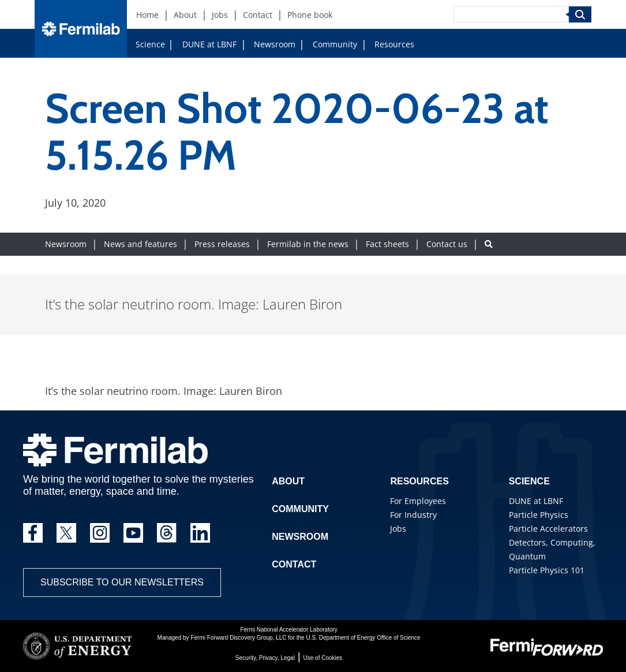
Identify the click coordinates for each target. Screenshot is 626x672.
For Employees (418, 501)
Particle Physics (539, 515)
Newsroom (275, 44)
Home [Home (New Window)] (147, 15)
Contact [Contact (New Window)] (258, 15)
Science (150, 44)
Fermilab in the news (308, 244)
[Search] (511, 14)
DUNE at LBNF (209, 44)
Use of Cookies (323, 658)
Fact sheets (387, 244)
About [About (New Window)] (185, 15)
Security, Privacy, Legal (265, 658)
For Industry (413, 515)
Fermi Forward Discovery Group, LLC (238, 638)
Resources (394, 44)
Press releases (222, 244)
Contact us (447, 244)
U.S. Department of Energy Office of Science (363, 638)
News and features (140, 244)
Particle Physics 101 (547, 570)
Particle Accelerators (548, 529)
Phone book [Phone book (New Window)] (310, 15)
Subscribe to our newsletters (122, 582)
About (288, 481)
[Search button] (489, 244)
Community (335, 44)
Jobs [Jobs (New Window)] (220, 15)
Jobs (398, 529)
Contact (294, 564)
